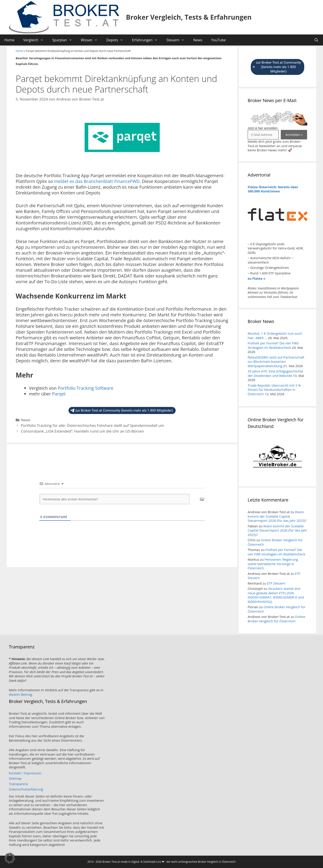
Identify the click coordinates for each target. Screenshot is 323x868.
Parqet (59, 394)
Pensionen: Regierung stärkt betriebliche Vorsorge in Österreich (273, 564)
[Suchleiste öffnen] (316, 40)
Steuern (178, 40)
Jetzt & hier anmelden (263, 128)
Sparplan (64, 40)
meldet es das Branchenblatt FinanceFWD (97, 181)
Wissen (91, 40)
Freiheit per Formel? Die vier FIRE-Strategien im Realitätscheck (274, 345)
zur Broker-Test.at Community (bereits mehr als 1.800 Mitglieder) (122, 410)
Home (9, 40)
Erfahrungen (147, 40)
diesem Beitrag (20, 694)
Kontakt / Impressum (25, 773)
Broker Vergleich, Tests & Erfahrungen (189, 17)
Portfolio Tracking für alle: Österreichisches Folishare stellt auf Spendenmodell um (92, 425)
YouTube (218, 40)
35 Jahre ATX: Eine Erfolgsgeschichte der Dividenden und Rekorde (275, 373)
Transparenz (18, 784)
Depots (117, 40)
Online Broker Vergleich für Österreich (275, 542)
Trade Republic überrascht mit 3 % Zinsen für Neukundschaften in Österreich (274, 390)
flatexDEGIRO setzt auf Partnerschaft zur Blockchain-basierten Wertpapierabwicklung (276, 362)
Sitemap (15, 778)
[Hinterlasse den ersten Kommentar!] (114, 499)
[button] (10, 858)
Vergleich (35, 40)
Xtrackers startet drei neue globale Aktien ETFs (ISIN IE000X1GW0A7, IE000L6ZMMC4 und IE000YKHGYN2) (276, 595)
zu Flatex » (256, 278)
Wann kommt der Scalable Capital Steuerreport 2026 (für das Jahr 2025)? (277, 516)
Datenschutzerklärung (26, 789)
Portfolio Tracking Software (85, 388)
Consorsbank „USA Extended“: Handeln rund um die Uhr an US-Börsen (82, 431)
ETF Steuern (276, 583)
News (198, 40)
